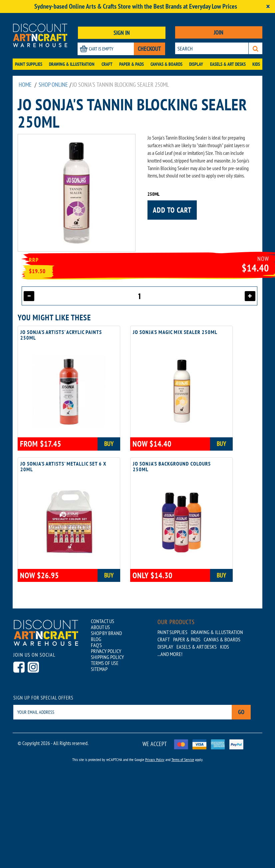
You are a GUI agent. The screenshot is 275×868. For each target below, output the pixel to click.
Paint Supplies (29, 64)
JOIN (219, 32)
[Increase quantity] (250, 296)
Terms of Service (183, 759)
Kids (256, 64)
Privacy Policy (155, 759)
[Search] (256, 48)
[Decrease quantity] (29, 296)
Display (196, 64)
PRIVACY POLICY (106, 651)
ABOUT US (100, 627)
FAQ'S (96, 645)
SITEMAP (99, 669)
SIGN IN (122, 33)
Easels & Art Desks (228, 64)
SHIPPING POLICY (107, 657)
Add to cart (172, 210)
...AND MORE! (170, 654)
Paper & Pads (132, 64)
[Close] (268, 6)
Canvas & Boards (166, 64)
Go (241, 712)
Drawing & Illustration (72, 64)
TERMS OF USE (105, 663)
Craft (107, 64)
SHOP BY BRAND (106, 633)
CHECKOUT (149, 49)
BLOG (96, 639)
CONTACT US (103, 621)
